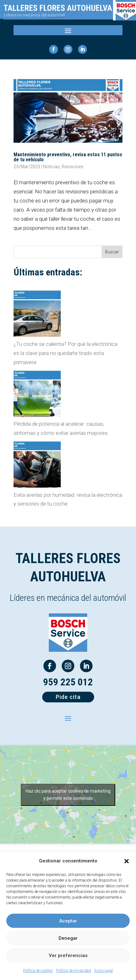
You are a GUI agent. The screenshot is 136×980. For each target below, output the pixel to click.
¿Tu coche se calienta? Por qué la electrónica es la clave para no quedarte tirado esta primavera (65, 353)
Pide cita (68, 697)
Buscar (112, 252)
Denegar (68, 938)
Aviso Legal (104, 971)
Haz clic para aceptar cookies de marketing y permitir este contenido (68, 795)
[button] (127, 861)
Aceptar (68, 921)
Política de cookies (38, 971)
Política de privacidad (74, 971)
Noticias (51, 167)
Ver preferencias (68, 955)
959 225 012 (68, 682)
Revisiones (73, 167)
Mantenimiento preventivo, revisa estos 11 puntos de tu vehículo (68, 157)
